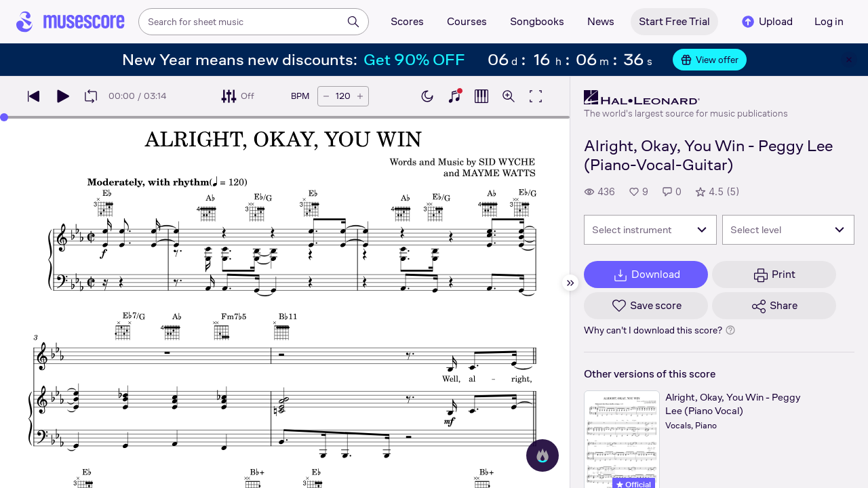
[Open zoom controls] (509, 96)
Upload (766, 22)
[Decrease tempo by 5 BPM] (326, 96)
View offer (710, 60)
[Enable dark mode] (427, 96)
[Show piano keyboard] (454, 96)
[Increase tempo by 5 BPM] (360, 96)
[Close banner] (849, 60)
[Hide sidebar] (570, 283)
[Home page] (71, 22)
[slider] (4, 117)
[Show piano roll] (481, 96)
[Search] (353, 22)
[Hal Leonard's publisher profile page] (686, 98)
